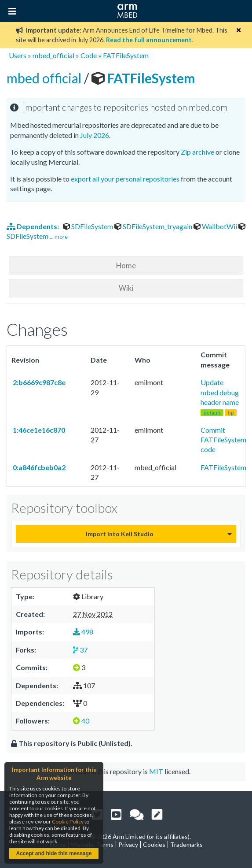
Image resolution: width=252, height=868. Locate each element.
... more (59, 237)
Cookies (154, 844)
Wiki (126, 288)
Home (126, 265)
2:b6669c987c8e (38, 382)
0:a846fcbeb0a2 (38, 467)
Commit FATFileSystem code (223, 440)
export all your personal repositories (125, 179)
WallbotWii (216, 226)
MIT (156, 771)
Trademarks (186, 844)
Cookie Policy (68, 822)
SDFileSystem (89, 226)
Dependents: (33, 226)
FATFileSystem (126, 55)
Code (89, 55)
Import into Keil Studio (120, 534)
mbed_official (53, 55)
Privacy (128, 844)
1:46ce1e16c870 (38, 430)
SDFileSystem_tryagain (154, 226)
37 (80, 650)
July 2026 (95, 135)
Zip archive (197, 152)
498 (83, 632)
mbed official (45, 78)
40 (81, 721)
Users (18, 55)
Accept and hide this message (54, 853)
